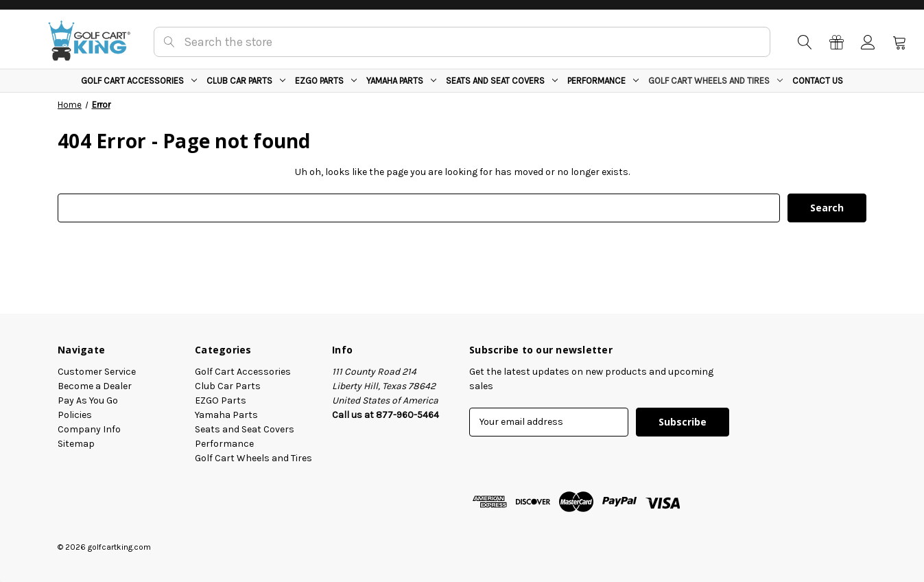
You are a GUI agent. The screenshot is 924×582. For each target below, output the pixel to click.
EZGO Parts (326, 81)
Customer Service (97, 372)
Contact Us (818, 81)
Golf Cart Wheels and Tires (715, 81)
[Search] (804, 42)
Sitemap (76, 444)
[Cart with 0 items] (899, 42)
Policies (75, 415)
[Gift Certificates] (836, 42)
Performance (603, 81)
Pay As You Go (88, 400)
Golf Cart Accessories (139, 81)
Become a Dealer (95, 386)
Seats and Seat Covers (502, 81)
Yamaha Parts (401, 81)
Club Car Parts (246, 81)
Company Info (89, 429)
